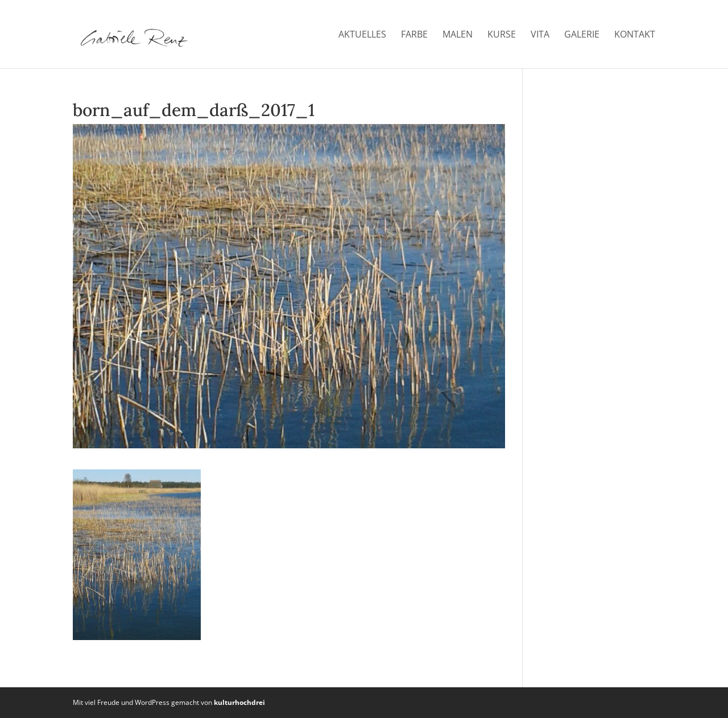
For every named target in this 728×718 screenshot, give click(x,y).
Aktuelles (362, 35)
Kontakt (635, 35)
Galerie (582, 35)
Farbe (414, 35)
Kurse (502, 35)
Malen (458, 35)
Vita (540, 35)
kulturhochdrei (239, 702)
